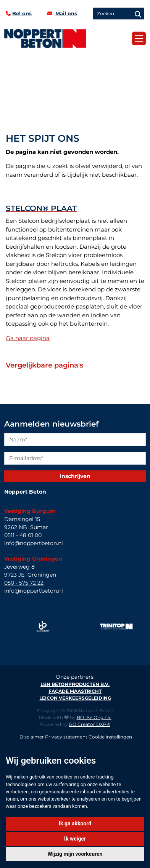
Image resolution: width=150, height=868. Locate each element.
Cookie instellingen (110, 737)
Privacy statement (66, 737)
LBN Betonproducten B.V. (75, 684)
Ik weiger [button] (75, 839)
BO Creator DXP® (90, 724)
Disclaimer (32, 737)
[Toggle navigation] (139, 38)
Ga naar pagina (28, 338)
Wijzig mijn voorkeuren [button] (75, 854)
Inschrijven (75, 476)
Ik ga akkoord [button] (75, 823)
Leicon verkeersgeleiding (75, 698)
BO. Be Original (94, 717)
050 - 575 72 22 (24, 583)
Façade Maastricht (75, 691)
